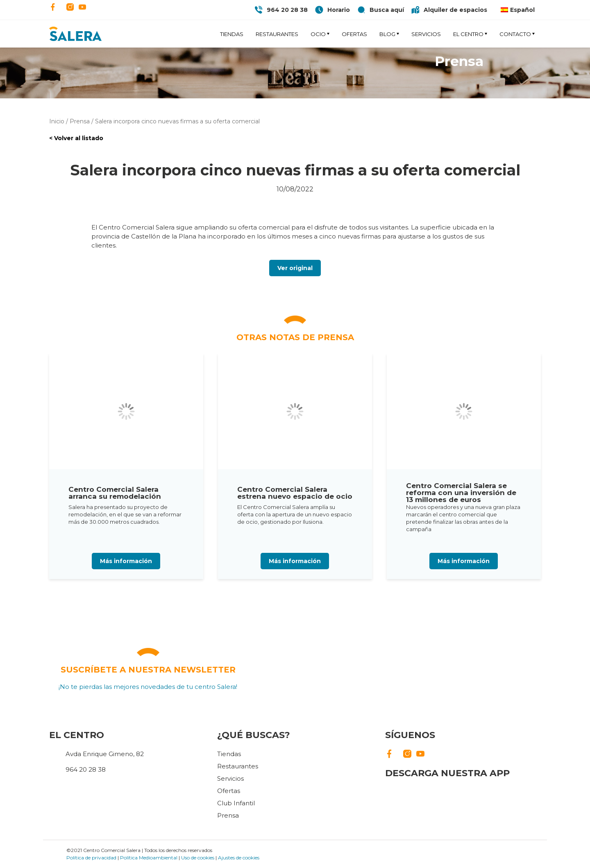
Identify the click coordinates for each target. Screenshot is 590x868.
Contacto (515, 34)
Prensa (228, 815)
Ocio (318, 34)
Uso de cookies (198, 858)
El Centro (468, 34)
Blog (387, 34)
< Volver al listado (76, 138)
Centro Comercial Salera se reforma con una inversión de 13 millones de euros (461, 493)
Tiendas (232, 34)
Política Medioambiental (149, 858)
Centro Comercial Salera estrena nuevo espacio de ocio (295, 493)
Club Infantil (236, 803)
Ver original (295, 268)
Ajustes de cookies (239, 858)
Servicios (426, 34)
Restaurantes (277, 34)
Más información (126, 561)
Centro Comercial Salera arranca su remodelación (115, 493)
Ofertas (354, 34)
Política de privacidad (91, 858)
